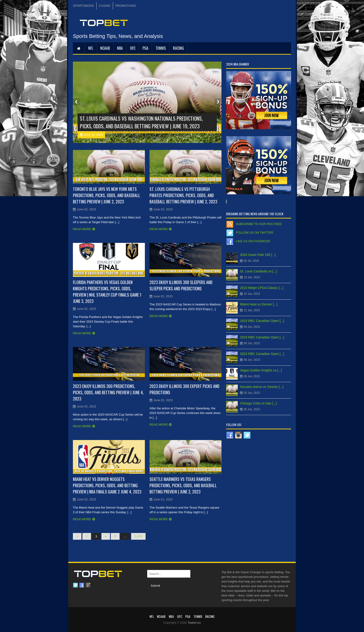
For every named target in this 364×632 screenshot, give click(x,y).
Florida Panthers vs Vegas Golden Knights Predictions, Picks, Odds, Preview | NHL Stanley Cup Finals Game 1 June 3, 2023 (107, 292)
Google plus (88, 585)
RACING (178, 48)
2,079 (138, 536)
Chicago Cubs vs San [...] (258, 403)
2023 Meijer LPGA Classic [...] (262, 288)
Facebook (82, 585)
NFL (91, 48)
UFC (133, 48)
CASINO (105, 6)
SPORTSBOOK (83, 6)
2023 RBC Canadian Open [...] (262, 321)
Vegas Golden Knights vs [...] (261, 370)
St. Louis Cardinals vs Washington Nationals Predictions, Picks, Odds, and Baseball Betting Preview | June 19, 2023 (141, 122)
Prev (76, 102)
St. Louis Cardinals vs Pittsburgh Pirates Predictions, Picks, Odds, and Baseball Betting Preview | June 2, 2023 (183, 195)
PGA (145, 48)
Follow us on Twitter (255, 233)
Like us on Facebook (253, 241)
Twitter (75, 585)
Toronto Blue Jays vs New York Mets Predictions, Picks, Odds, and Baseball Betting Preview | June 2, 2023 (107, 195)
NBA (120, 48)
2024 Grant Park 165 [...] (258, 255)
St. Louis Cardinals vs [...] (258, 271)
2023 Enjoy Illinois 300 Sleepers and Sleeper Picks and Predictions (181, 285)
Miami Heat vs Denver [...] (259, 304)
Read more (82, 229)
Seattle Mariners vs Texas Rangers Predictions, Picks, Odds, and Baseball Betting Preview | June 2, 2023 (183, 485)
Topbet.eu (194, 623)
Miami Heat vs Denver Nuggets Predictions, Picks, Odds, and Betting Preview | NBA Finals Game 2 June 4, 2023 (107, 485)
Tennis (161, 48)
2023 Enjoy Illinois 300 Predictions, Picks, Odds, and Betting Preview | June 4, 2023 (108, 392)
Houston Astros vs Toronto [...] (262, 387)
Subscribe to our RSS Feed (259, 224)
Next (218, 102)
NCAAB (105, 48)
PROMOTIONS (126, 6)
